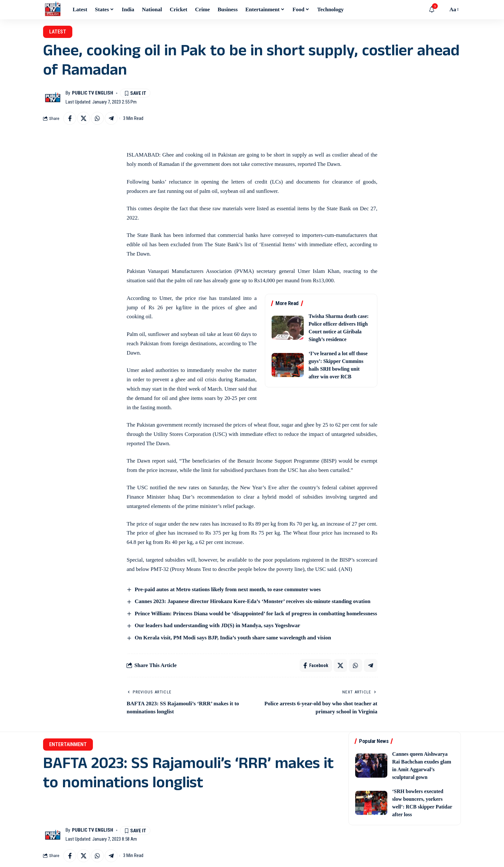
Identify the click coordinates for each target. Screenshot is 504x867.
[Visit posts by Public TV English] (53, 97)
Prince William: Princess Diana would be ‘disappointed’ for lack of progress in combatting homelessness (256, 614)
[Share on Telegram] (111, 118)
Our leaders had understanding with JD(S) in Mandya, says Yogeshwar (217, 625)
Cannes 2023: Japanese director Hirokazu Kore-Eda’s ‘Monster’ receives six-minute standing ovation (252, 601)
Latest (58, 32)
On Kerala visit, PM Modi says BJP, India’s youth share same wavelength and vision (233, 638)
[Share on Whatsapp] (97, 118)
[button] (441, 10)
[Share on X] (84, 118)
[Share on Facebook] (70, 118)
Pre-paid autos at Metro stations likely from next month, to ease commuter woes (228, 589)
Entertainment (68, 744)
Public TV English (93, 93)
